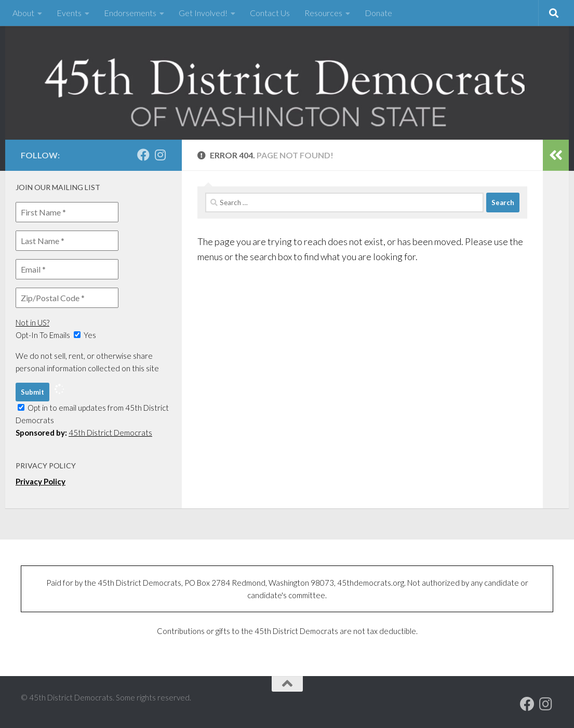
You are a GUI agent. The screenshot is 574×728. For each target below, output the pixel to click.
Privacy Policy (41, 481)
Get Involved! (203, 13)
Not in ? (32, 322)
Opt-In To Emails (43, 335)
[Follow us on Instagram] (160, 155)
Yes (85, 335)
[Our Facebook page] (143, 155)
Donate (378, 13)
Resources (323, 13)
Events (69, 13)
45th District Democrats (110, 433)
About (23, 13)
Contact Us (270, 13)
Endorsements (130, 13)
